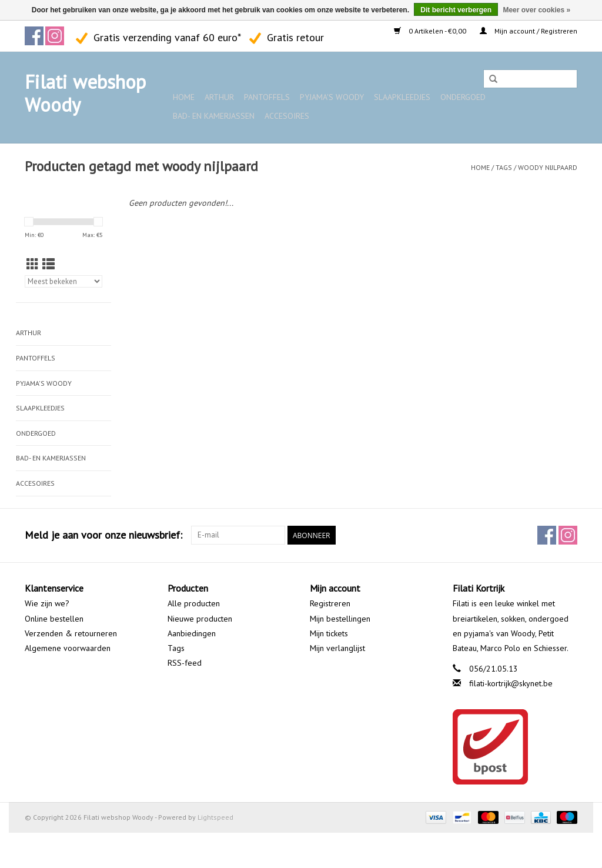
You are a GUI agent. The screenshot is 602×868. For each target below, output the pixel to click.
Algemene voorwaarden (68, 648)
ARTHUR (219, 97)
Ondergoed (463, 97)
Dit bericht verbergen (456, 10)
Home (184, 97)
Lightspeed (215, 817)
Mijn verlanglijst (337, 648)
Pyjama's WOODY (332, 97)
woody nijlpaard (548, 167)
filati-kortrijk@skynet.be (511, 683)
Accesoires (287, 116)
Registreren (330, 603)
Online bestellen (54, 619)
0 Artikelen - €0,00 (431, 31)
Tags (504, 167)
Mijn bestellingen (340, 619)
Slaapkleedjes (402, 97)
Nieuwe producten (200, 619)
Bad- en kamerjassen (214, 116)
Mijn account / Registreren (529, 31)
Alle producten (194, 603)
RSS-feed (185, 663)
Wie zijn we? (47, 603)
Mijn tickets (329, 633)
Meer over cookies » (536, 10)
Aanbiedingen (192, 633)
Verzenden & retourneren (71, 633)
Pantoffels (267, 97)
